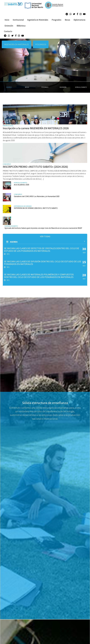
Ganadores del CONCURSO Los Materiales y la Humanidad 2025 (37, 196)
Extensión (9, 26)
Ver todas (45, 236)
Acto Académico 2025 (22, 185)
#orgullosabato (21, 183)
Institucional (18, 20)
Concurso (7, 164)
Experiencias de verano (23, 206)
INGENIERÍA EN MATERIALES (16, 44)
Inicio (7, 20)
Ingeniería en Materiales (38, 20)
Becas (67, 20)
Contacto (8, 31)
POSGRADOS (41, 44)
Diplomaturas (80, 20)
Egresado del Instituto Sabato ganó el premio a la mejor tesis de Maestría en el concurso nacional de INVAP (43, 228)
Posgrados (56, 20)
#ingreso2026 (8, 126)
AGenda (46, 242)
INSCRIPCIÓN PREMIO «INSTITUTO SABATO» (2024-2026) (35, 167)
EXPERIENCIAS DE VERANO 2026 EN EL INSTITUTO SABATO (36, 208)
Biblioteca (21, 26)
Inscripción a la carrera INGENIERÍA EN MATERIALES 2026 (36, 128)
